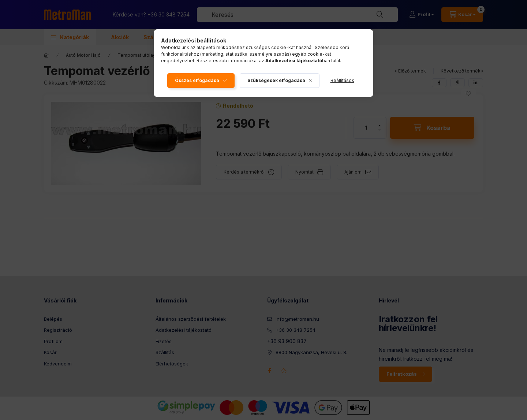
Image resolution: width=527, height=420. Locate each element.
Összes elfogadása (197, 80)
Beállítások (342, 80)
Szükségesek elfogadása (276, 80)
